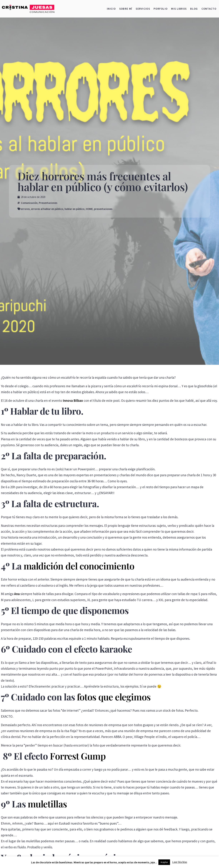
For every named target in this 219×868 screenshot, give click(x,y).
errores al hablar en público (47, 209)
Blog (194, 9)
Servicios (143, 9)
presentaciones (103, 209)
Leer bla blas (180, 862)
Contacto (209, 9)
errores (25, 209)
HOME (89, 209)
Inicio (111, 9)
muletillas (47, 804)
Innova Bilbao (73, 401)
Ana (17, 594)
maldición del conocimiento (79, 566)
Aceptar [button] (164, 862)
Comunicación (29, 203)
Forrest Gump (78, 756)
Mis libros (179, 9)
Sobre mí (126, 9)
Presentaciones (48, 203)
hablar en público (75, 209)
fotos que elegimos (114, 697)
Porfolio (161, 9)
